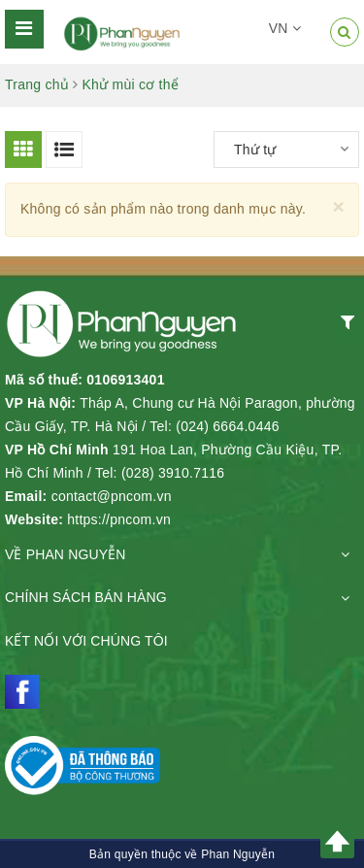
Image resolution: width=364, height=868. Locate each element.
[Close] (338, 206)
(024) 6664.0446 (228, 426)
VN (285, 28)
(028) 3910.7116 (173, 473)
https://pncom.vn (119, 519)
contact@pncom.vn (112, 496)
